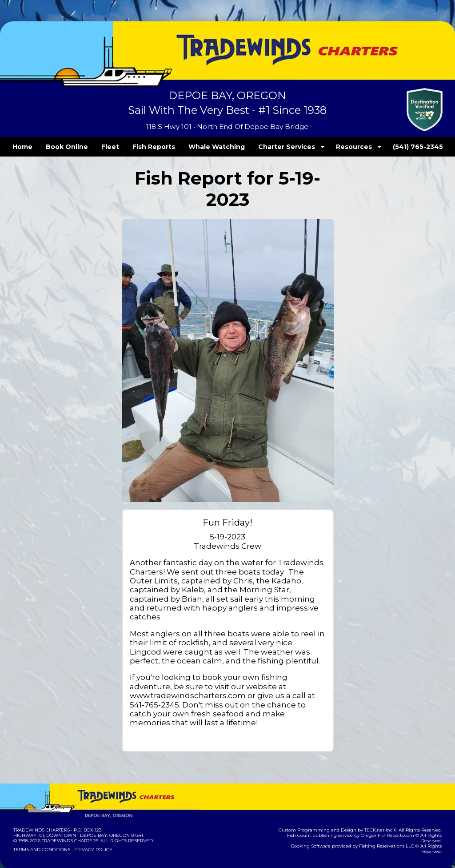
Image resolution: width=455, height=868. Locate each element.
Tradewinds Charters (41, 812)
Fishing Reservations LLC (371, 822)
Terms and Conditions (41, 831)
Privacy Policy (91, 831)
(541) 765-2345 (399, 147)
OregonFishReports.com (372, 817)
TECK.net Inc (383, 812)
